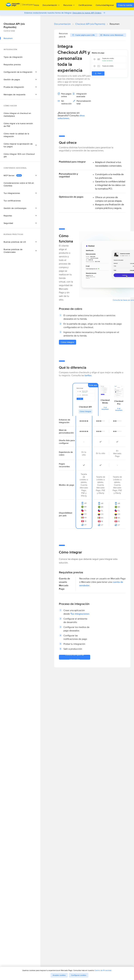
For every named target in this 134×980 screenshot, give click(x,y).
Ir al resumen (105, 408)
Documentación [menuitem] (51, 5)
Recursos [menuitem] (69, 5)
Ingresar (110, 5)
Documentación (62, 24)
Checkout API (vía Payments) (90, 24)
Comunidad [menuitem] (102, 5)
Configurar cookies (79, 975)
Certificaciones (85, 5)
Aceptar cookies (59, 975)
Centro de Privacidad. (103, 970)
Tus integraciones (80, 614)
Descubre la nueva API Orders (87, 13)
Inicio (37, 5)
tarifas (88, 375)
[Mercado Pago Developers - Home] (20, 5)
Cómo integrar (85, 411)
